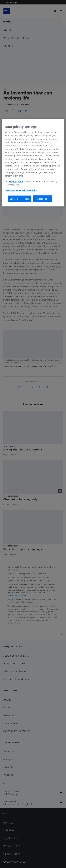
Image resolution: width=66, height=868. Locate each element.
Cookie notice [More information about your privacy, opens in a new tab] (12, 190)
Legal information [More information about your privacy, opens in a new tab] (28, 190)
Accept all (42, 199)
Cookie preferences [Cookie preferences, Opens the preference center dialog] (19, 199)
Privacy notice (16, 181)
